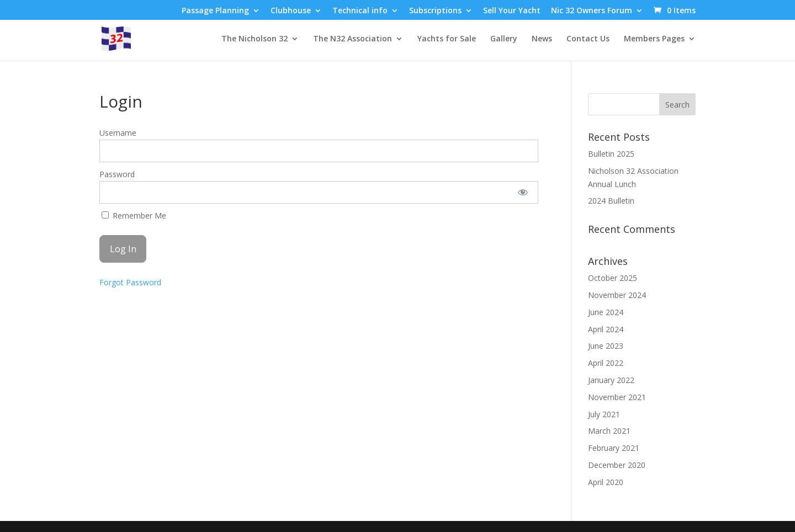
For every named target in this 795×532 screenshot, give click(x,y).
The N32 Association (353, 39)
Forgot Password (130, 282)
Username (118, 133)
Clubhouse (291, 11)
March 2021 (609, 431)
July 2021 (604, 414)
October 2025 (613, 278)
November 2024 (617, 295)
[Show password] (523, 192)
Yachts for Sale (447, 39)
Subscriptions (435, 11)
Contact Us (588, 39)
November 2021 (617, 397)
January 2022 (611, 380)
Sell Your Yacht (512, 11)
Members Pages (654, 39)
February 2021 (614, 448)
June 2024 (606, 312)
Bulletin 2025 (611, 154)
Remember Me (134, 216)
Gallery (504, 39)
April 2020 (606, 482)
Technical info (360, 11)
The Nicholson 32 (255, 39)
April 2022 (606, 363)
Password (117, 174)
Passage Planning (215, 11)
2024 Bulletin (611, 201)
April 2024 (606, 329)
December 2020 (617, 465)
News (542, 39)
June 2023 (606, 346)
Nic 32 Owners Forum (592, 11)
